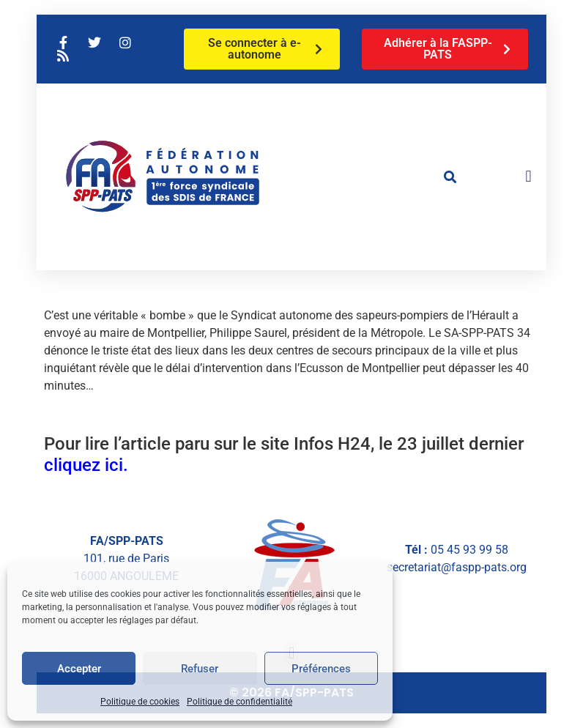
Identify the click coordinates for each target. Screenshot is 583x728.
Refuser (200, 669)
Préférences (321, 669)
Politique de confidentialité (239, 702)
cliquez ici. (86, 465)
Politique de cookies (140, 702)
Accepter (79, 669)
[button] (450, 177)
